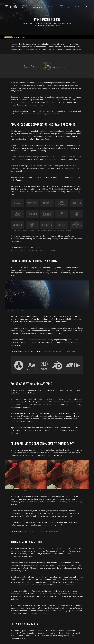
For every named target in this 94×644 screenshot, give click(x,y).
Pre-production (37, 7)
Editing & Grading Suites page (64, 351)
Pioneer (18, 311)
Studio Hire (25, 7)
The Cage (19, 37)
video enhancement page (50, 531)
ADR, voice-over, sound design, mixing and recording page (33, 250)
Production (51, 7)
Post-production (64, 7)
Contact (78, 7)
